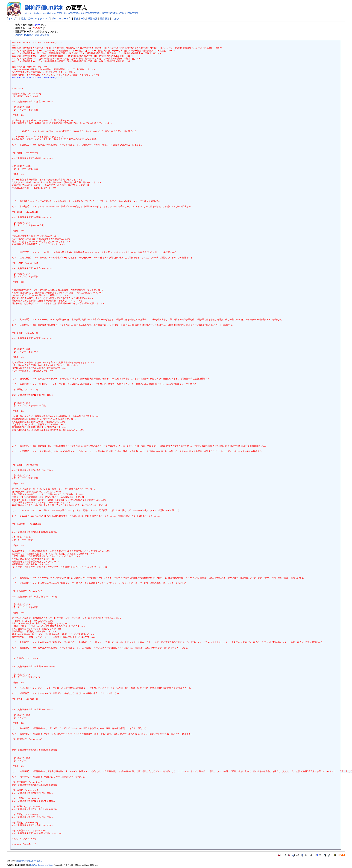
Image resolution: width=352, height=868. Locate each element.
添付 (54, 19)
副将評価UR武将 (44, 8)
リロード (64, 19)
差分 (30, 19)
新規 (76, 19)
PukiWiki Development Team (42, 865)
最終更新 (105, 19)
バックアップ (42, 19)
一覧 (83, 19)
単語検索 (93, 19)
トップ (12, 19)
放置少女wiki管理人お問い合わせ (29, 861)
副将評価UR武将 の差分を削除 (32, 35)
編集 (23, 19)
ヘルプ (115, 19)
